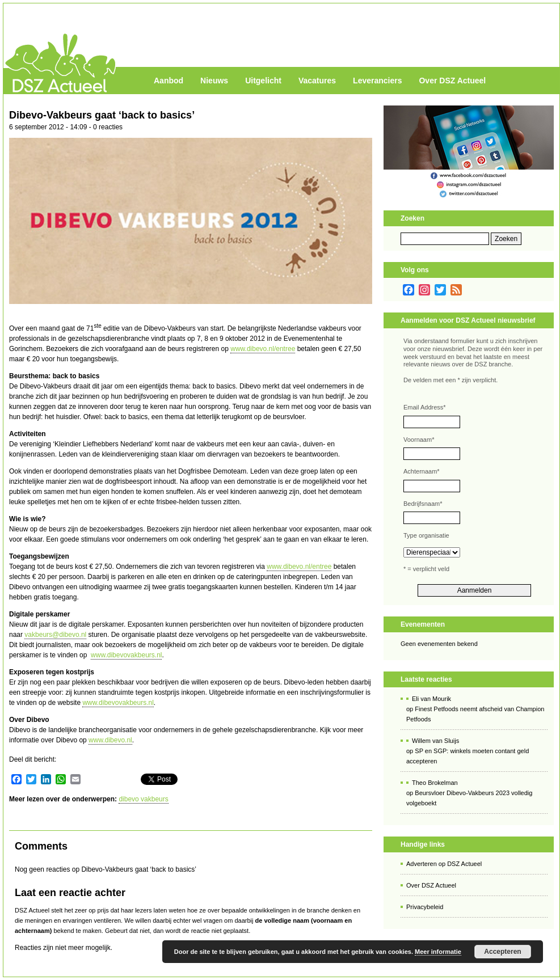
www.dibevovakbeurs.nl (126, 655)
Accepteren (502, 952)
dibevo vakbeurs (143, 799)
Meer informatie (438, 952)
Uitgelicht (263, 81)
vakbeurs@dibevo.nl (55, 635)
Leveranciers (377, 81)
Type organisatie (426, 535)
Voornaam (419, 440)
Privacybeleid (425, 907)
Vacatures (317, 81)
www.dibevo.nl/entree (263, 349)
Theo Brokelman (435, 783)
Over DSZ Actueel (452, 81)
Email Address (425, 407)
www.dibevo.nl (110, 740)
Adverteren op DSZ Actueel (444, 864)
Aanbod (169, 81)
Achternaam (422, 471)
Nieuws (214, 81)
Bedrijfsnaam (423, 504)
